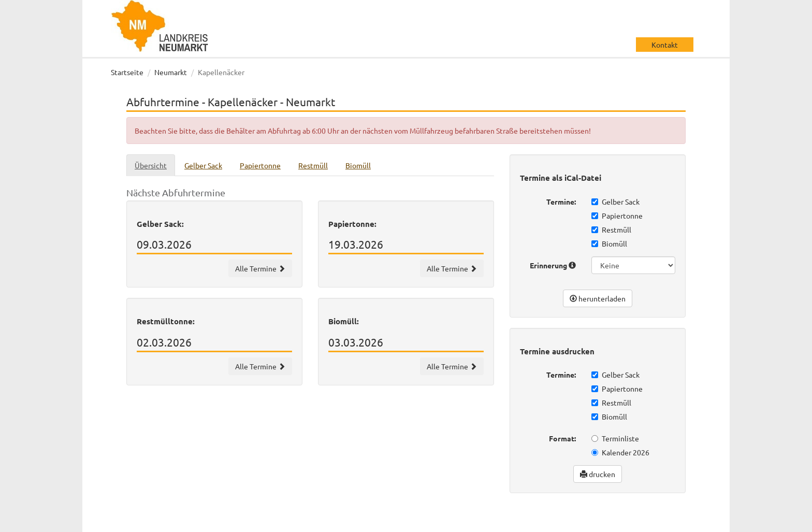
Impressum (673, 522)
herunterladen (598, 298)
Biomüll (609, 243)
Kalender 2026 (620, 452)
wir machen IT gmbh (441, 522)
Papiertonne (617, 215)
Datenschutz (623, 522)
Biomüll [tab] (358, 165)
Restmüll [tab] (313, 165)
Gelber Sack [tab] (203, 165)
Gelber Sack (615, 202)
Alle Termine (260, 268)
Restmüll (611, 229)
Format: (562, 438)
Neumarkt (171, 72)
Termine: (561, 202)
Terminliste (615, 438)
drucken (598, 474)
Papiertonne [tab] (260, 165)
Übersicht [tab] (151, 165)
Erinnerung (553, 265)
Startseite (127, 72)
